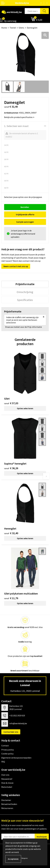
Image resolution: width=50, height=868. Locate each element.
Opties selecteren (25, 408)
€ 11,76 (11, 598)
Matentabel (7, 787)
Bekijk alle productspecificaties (19, 117)
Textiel (13, 28)
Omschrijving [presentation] (25, 292)
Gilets (21, 28)
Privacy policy (8, 750)
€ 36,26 (11, 468)
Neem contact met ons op (16, 266)
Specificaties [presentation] (25, 300)
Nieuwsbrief (7, 779)
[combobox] (32, 11)
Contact (5, 746)
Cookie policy (7, 754)
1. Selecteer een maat (16, 126)
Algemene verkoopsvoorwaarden (16, 758)
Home (4, 28)
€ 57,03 (11, 403)
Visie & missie (7, 783)
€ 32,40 (11, 533)
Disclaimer (6, 800)
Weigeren (25, 858)
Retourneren (7, 808)
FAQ (3, 762)
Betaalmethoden (9, 804)
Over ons (5, 775)
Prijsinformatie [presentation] (25, 284)
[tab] (25, 284)
